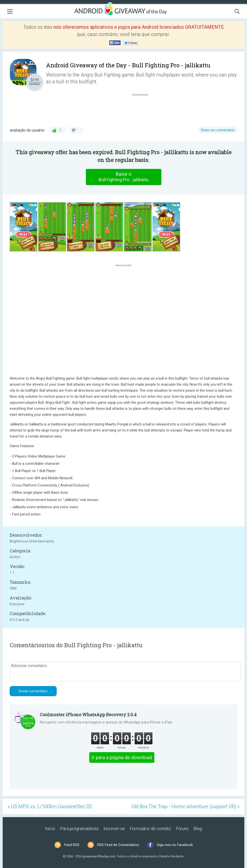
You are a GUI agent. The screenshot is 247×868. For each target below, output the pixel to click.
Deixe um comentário (218, 130)
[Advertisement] (143, 109)
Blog (198, 829)
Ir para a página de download (122, 757)
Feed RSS (72, 845)
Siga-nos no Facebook (175, 845)
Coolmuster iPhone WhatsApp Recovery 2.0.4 (88, 715)
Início (50, 829)
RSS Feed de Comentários (118, 845)
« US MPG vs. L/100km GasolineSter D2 (50, 806)
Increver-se (114, 829)
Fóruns (182, 829)
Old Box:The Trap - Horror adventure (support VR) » (185, 806)
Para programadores (79, 829)
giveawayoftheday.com (99, 856)
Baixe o (123, 177)
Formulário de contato (150, 829)
